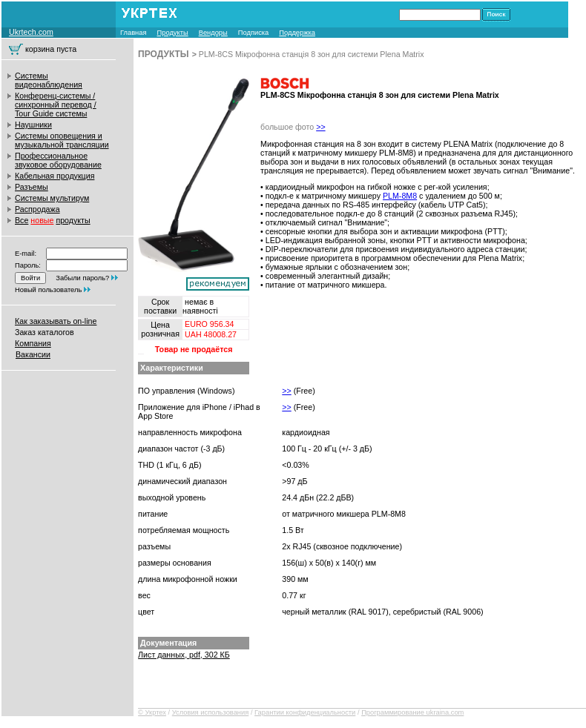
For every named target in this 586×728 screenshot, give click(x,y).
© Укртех (152, 712)
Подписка (254, 33)
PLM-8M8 (400, 196)
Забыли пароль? (82, 278)
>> (320, 127)
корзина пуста (51, 49)
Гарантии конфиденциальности (305, 712)
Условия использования (211, 712)
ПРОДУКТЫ (164, 54)
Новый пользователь (48, 290)
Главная (134, 33)
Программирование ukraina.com (412, 712)
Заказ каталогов (45, 332)
